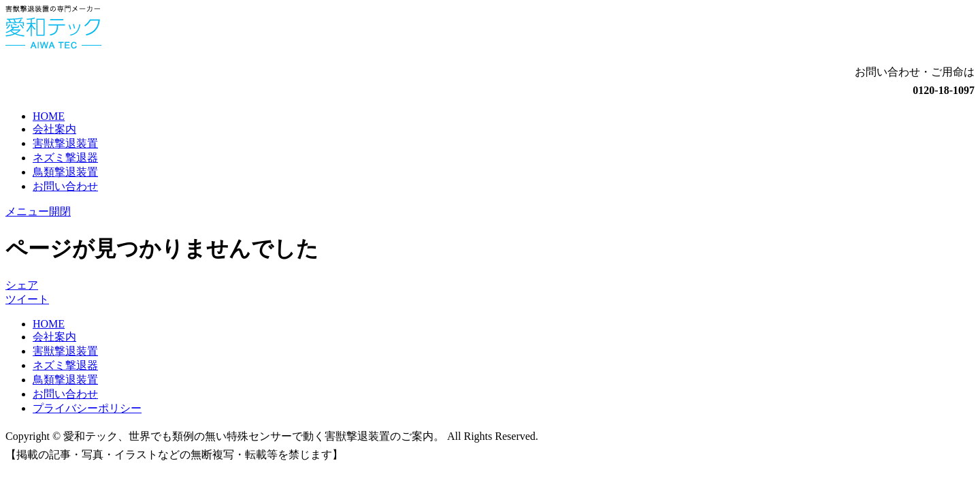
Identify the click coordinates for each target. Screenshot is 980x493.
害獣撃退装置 (65, 143)
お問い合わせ (65, 186)
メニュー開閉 (38, 211)
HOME (49, 116)
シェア (22, 285)
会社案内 (54, 129)
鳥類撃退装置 (65, 172)
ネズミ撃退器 (65, 158)
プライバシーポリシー (87, 408)
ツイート (27, 299)
